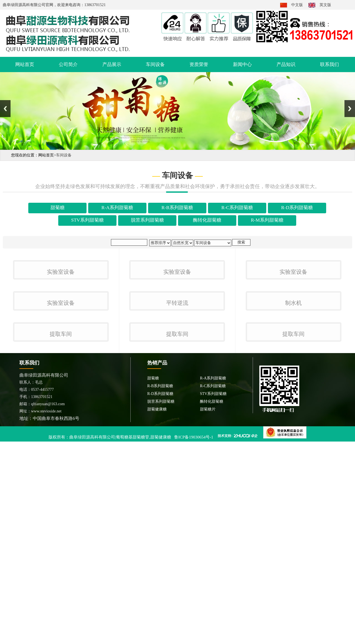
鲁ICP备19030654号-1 (194, 636)
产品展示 (112, 64)
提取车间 (61, 533)
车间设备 (155, 64)
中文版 (297, 5)
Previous (5, 109)
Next (350, 109)
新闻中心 (242, 64)
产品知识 (286, 64)
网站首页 (25, 64)
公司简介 (68, 64)
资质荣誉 (199, 64)
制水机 (293, 436)
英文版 (325, 5)
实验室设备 (61, 338)
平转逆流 (177, 436)
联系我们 (329, 64)
